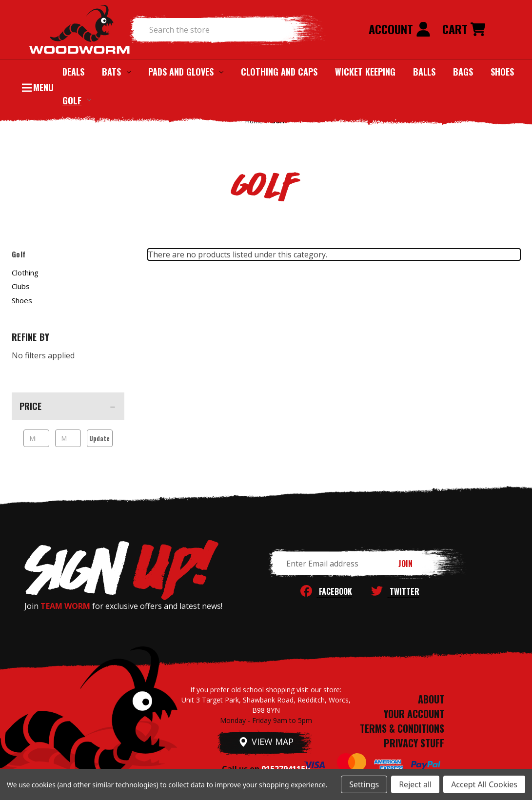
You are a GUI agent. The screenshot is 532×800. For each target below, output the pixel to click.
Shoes (502, 72)
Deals (73, 72)
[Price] (68, 406)
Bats (116, 72)
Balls (424, 72)
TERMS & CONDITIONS (402, 728)
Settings (364, 784)
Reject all (415, 784)
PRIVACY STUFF (414, 743)
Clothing (25, 273)
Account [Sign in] (400, 29)
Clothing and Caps (279, 72)
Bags (463, 72)
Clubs (21, 286)
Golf (77, 100)
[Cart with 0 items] (464, 30)
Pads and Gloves (186, 72)
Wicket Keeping (365, 72)
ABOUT (431, 699)
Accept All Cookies (484, 784)
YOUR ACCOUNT (414, 714)
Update (99, 438)
